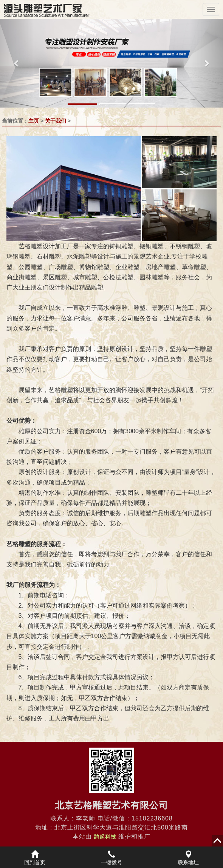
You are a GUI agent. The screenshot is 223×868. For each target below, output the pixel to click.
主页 (34, 121)
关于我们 (56, 121)
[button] (17, 63)
